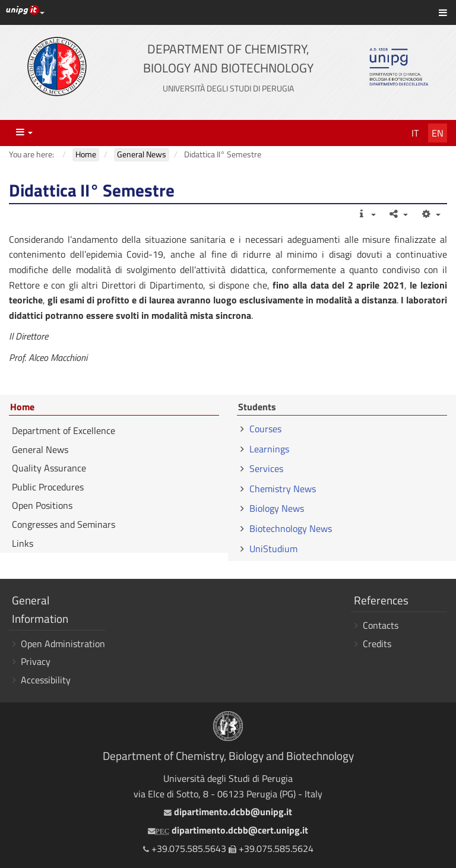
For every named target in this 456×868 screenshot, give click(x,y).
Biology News (277, 508)
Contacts (381, 625)
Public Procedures (48, 487)
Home (22, 407)
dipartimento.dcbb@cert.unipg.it (228, 830)
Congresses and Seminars (64, 524)
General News (40, 449)
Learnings (269, 449)
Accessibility (46, 680)
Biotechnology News (291, 528)
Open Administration (63, 644)
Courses (265, 429)
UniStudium (273, 549)
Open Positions (42, 505)
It (415, 133)
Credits (377, 644)
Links (23, 543)
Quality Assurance (49, 468)
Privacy (36, 661)
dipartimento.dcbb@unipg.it (228, 812)
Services (266, 468)
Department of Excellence (64, 430)
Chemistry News (283, 489)
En (438, 133)
